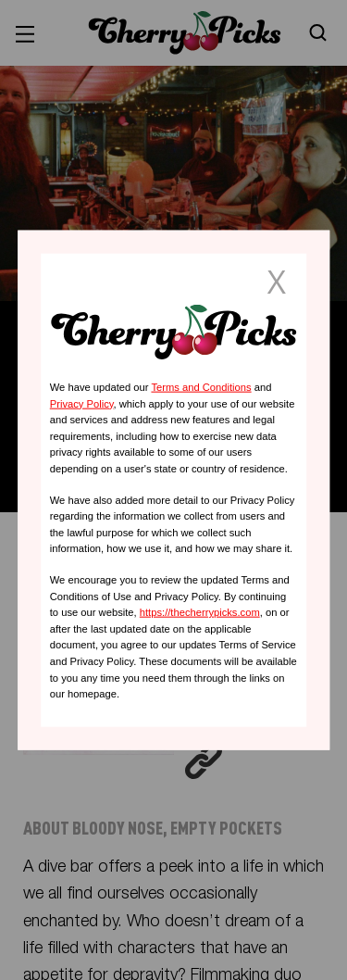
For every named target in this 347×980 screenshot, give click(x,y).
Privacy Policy (82, 403)
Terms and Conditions (201, 387)
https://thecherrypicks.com (200, 612)
